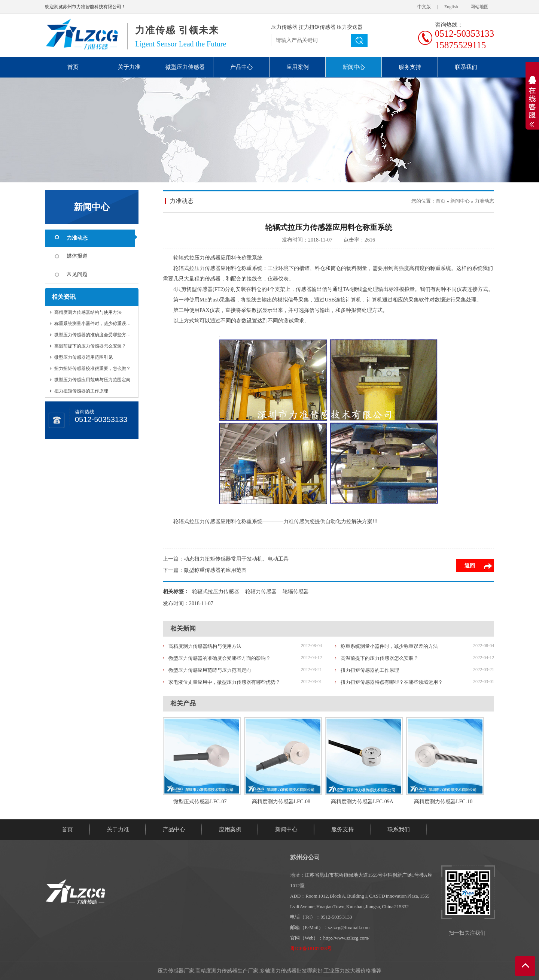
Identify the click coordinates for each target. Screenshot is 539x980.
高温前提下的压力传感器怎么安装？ (90, 346)
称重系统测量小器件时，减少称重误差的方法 (99, 324)
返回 (470, 566)
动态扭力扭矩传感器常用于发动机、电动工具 (236, 559)
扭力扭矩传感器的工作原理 (81, 391)
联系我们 (466, 67)
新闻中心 (354, 67)
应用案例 (298, 67)
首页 (73, 67)
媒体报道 (77, 256)
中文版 (424, 7)
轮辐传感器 (296, 591)
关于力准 (129, 67)
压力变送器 (350, 27)
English (451, 7)
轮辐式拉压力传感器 (216, 591)
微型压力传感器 (185, 67)
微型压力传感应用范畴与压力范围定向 (92, 380)
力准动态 (77, 238)
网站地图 (479, 7)
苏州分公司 (305, 857)
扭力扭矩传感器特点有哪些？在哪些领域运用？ (392, 682)
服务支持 (410, 67)
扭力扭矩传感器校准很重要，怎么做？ (92, 368)
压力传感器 (284, 27)
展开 (532, 101)
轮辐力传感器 (261, 591)
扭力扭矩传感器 (317, 27)
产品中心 (241, 67)
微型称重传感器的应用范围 (215, 570)
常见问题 (77, 274)
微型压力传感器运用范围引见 (83, 357)
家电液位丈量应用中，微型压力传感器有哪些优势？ (224, 682)
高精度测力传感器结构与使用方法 (88, 312)
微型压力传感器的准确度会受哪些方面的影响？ (101, 335)
